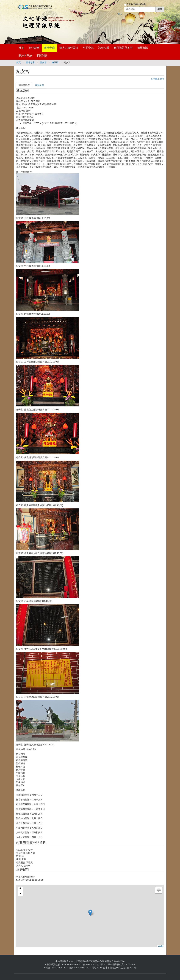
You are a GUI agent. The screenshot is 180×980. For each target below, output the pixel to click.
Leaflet (160, 946)
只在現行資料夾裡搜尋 (136, 4)
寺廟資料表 (24, 85)
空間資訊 (88, 48)
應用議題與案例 (123, 48)
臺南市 (43, 62)
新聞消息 (42, 56)
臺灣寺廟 (49, 48)
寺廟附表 (39, 85)
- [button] (20, 894)
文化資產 (34, 48)
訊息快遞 (104, 48)
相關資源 (142, 48)
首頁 (21, 48)
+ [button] (20, 889)
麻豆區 (55, 62)
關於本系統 (25, 56)
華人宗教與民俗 (69, 48)
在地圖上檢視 (157, 79)
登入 (120, 14)
